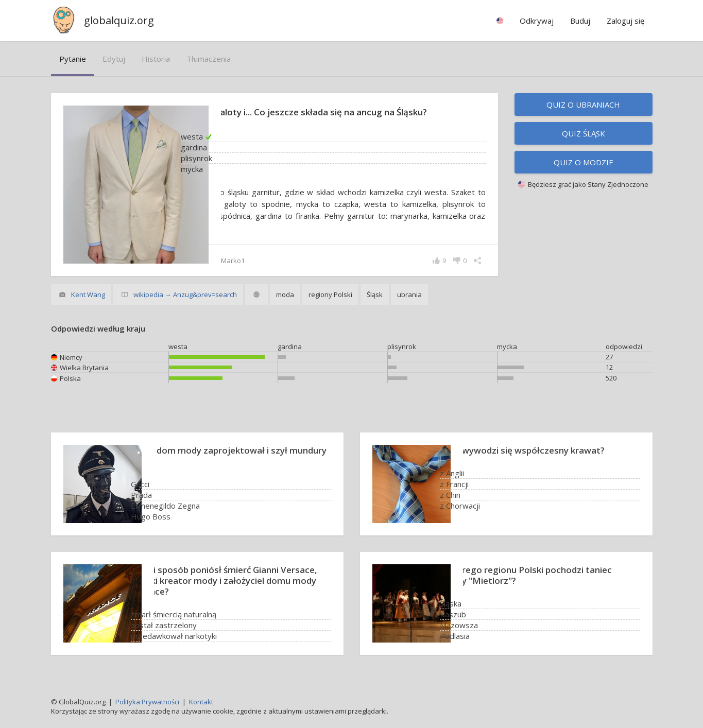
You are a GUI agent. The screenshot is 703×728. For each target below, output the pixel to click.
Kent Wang (88, 294)
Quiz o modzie (584, 162)
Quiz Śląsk (584, 133)
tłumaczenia (209, 59)
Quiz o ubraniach (583, 105)
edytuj (114, 59)
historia (156, 59)
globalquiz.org (119, 20)
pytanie (73, 59)
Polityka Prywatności (147, 702)
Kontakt (201, 702)
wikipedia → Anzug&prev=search (185, 294)
